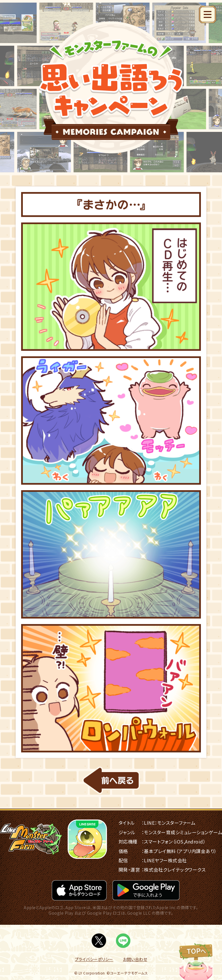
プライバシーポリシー (94, 959)
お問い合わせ (135, 959)
